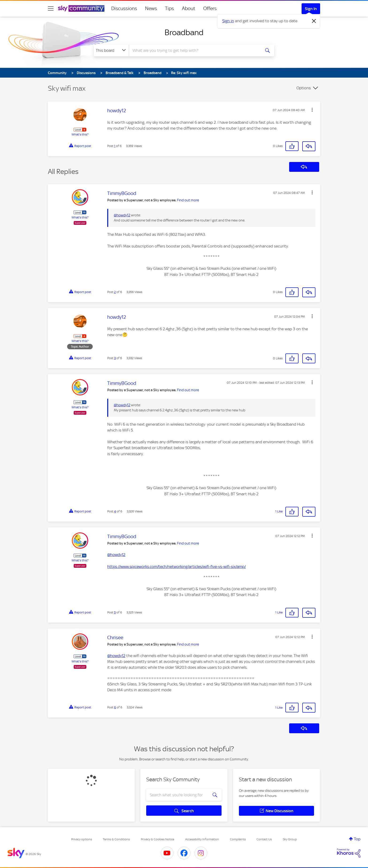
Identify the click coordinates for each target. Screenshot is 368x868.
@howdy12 (122, 215)
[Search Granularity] (111, 50)
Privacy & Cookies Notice (157, 839)
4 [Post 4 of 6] (115, 511)
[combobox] (194, 50)
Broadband (184, 32)
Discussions (124, 8)
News (151, 8)
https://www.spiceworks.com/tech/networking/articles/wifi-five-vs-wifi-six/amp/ (176, 567)
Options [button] (304, 88)
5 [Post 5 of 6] (115, 612)
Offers (210, 8)
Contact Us (264, 839)
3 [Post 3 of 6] (115, 358)
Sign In (311, 9)
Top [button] (357, 839)
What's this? (80, 134)
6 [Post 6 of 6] (115, 707)
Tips (169, 8)
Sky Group (290, 839)
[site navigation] (51, 8)
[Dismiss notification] (314, 21)
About (189, 8)
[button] (312, 110)
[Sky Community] (81, 8)
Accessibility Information (202, 839)
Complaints (238, 839)
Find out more (188, 200)
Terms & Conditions (116, 839)
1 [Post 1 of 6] (115, 146)
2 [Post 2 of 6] (115, 292)
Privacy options (82, 839)
